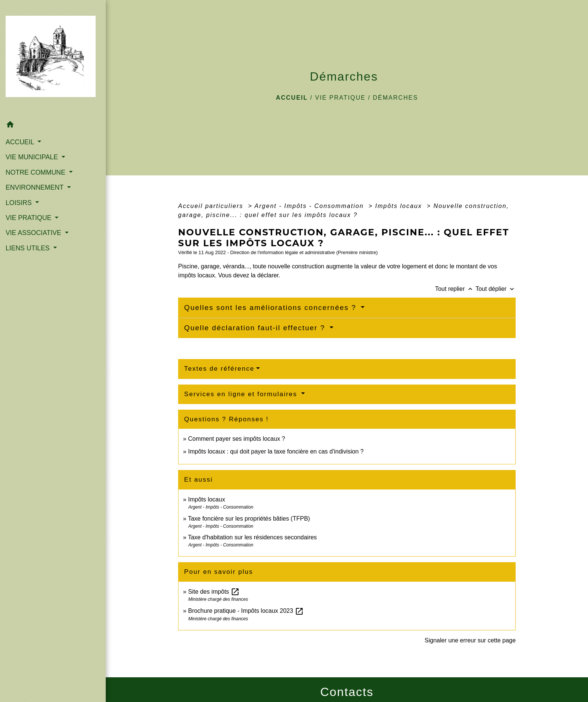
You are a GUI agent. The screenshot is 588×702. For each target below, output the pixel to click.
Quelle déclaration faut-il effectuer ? (256, 328)
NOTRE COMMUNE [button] (36, 172)
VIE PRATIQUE (340, 98)
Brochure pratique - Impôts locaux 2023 (246, 611)
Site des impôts (214, 592)
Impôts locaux (400, 206)
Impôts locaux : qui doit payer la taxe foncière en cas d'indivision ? (276, 451)
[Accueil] (53, 58)
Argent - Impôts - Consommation (310, 206)
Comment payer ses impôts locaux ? (236, 439)
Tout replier (455, 289)
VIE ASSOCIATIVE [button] (34, 233)
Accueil (292, 98)
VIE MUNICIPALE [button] (33, 157)
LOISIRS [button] (19, 203)
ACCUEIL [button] (21, 142)
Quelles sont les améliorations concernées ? (271, 308)
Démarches (395, 98)
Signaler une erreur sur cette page (470, 640)
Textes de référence (219, 369)
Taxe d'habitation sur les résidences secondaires (252, 537)
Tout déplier (496, 289)
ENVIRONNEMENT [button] (35, 187)
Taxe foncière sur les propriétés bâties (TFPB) (249, 519)
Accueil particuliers (212, 206)
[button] (53, 126)
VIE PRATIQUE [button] (29, 218)
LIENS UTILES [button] (28, 248)
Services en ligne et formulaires (242, 394)
